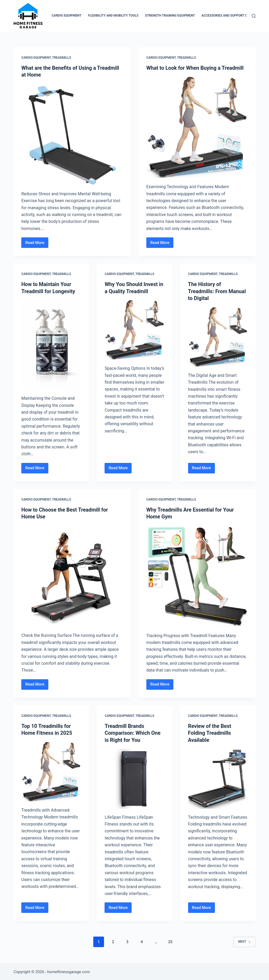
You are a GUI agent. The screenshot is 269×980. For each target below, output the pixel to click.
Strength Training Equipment (170, 16)
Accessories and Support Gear (227, 16)
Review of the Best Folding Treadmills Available (210, 732)
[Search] (254, 16)
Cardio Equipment (66, 16)
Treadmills (61, 58)
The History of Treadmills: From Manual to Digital (218, 291)
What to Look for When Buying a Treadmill (196, 68)
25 (170, 941)
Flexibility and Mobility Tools (113, 16)
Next (244, 940)
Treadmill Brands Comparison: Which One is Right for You (133, 732)
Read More (37, 244)
